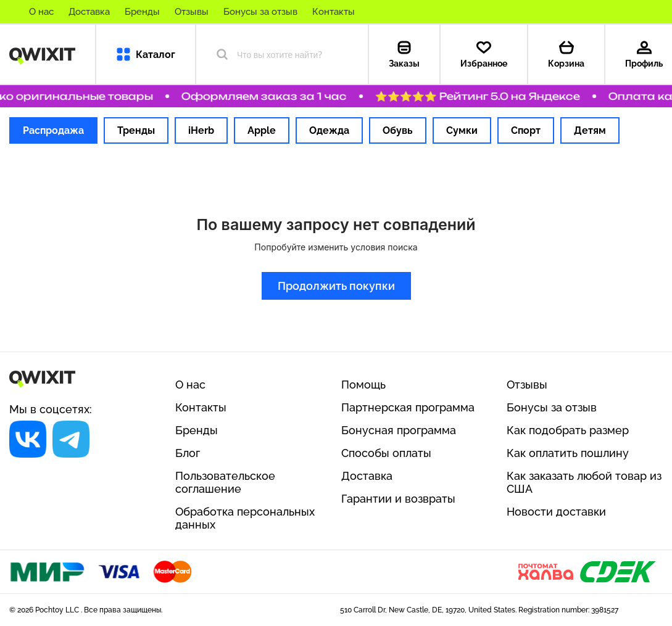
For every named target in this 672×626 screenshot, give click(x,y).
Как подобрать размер (568, 430)
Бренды (142, 12)
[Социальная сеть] (28, 439)
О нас (41, 12)
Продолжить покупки (336, 286)
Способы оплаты (386, 453)
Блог (188, 453)
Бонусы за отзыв (260, 12)
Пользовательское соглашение (225, 482)
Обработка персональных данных (245, 518)
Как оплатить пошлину (568, 453)
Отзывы (192, 12)
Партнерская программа (408, 407)
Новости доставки (556, 512)
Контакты (334, 12)
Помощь (363, 385)
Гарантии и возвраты (398, 499)
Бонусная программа (399, 430)
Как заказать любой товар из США (584, 482)
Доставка (89, 12)
